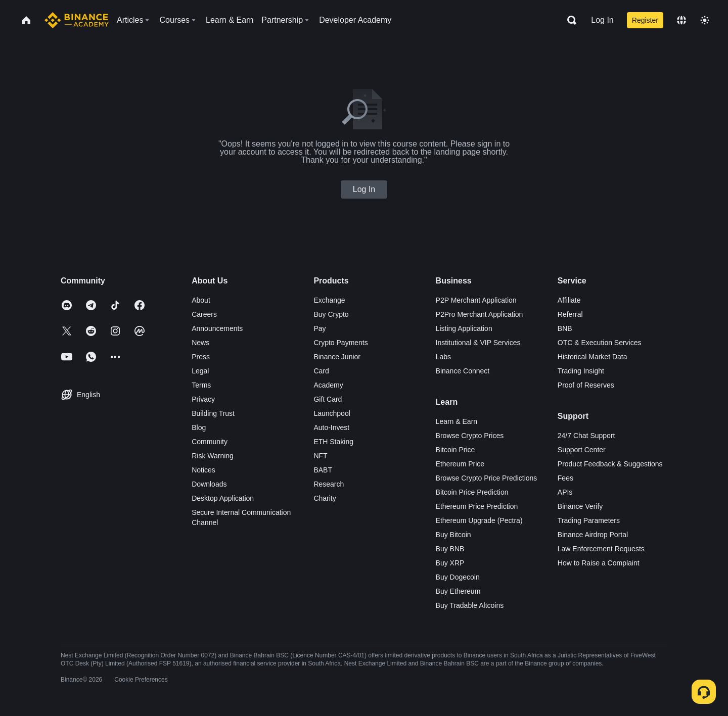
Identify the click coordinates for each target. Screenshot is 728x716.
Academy (328, 385)
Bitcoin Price (456, 450)
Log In (602, 20)
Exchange (329, 300)
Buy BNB (450, 549)
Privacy (203, 399)
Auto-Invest (331, 427)
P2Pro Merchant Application (480, 314)
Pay (320, 328)
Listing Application (464, 328)
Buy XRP (450, 563)
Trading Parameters (589, 520)
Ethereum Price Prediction (477, 506)
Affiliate (569, 300)
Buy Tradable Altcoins (470, 605)
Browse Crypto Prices (470, 436)
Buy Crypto (331, 314)
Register (645, 20)
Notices (203, 470)
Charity (325, 498)
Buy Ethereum (458, 591)
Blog (199, 427)
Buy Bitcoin (453, 535)
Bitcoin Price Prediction (472, 492)
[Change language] (681, 20)
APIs (565, 492)
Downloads (209, 484)
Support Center (582, 450)
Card (321, 371)
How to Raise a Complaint (599, 563)
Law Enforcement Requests (601, 549)
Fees (565, 478)
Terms (201, 385)
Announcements (217, 328)
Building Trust (213, 413)
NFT (320, 456)
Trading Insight (581, 371)
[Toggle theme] (705, 20)
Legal (200, 371)
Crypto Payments (340, 343)
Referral (570, 314)
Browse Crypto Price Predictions (487, 478)
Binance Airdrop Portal (593, 535)
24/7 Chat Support (586, 436)
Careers (204, 314)
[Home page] (77, 20)
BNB (565, 328)
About (201, 300)
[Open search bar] (569, 20)
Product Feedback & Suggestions (610, 464)
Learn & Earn (457, 421)
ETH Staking (333, 442)
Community (210, 442)
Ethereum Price (460, 464)
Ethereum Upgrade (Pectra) (479, 520)
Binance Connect (463, 371)
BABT (323, 470)
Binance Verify (580, 506)
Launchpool (332, 413)
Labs (443, 357)
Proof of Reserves (586, 385)
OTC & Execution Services (600, 343)
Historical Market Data (593, 357)
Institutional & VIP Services (478, 343)
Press (201, 357)
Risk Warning (213, 456)
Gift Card (328, 399)
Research (329, 484)
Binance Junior (337, 357)
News (200, 343)
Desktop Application (223, 498)
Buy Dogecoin (458, 577)
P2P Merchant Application (476, 300)
